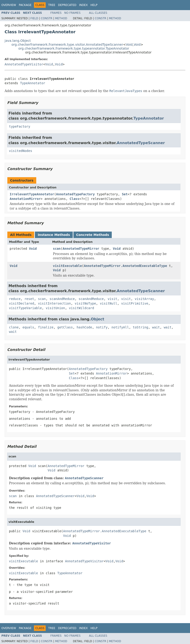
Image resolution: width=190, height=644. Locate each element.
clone (14, 327)
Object (98, 319)
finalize (46, 327)
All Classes (98, 13)
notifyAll (120, 327)
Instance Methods (54, 235)
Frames (56, 13)
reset (29, 299)
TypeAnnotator (33, 83)
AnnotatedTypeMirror (81, 249)
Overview (9, 5)
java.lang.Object (18, 41)
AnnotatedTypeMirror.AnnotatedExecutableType (125, 266)
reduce (15, 299)
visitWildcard (81, 308)
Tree (52, 5)
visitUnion (55, 308)
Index (84, 5)
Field (34, 18)
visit (112, 299)
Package (25, 5)
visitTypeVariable (25, 308)
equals (28, 327)
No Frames (72, 13)
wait (156, 327)
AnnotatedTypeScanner (141, 143)
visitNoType (85, 303)
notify (102, 327)
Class (74, 199)
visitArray (144, 299)
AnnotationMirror (25, 199)
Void (129, 45)
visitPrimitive (135, 303)
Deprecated (67, 5)
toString (141, 327)
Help (94, 5)
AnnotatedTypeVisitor (24, 64)
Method (61, 18)
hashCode (84, 327)
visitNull (109, 303)
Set (125, 194)
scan (57, 249)
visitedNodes (21, 151)
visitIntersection (54, 303)
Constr (47, 18)
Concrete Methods (93, 235)
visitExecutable (67, 266)
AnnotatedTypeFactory (75, 194)
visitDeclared (22, 303)
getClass (65, 327)
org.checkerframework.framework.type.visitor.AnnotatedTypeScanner (67, 45)
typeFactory (20, 126)
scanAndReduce (62, 299)
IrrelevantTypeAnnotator (32, 194)
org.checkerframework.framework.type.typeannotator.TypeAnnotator (74, 48)
